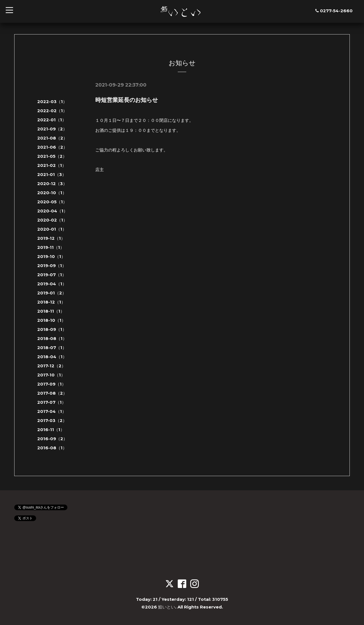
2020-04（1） (52, 211)
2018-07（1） (52, 348)
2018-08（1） (52, 338)
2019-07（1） (52, 275)
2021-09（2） (52, 129)
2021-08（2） (52, 138)
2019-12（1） (51, 238)
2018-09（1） (52, 329)
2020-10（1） (52, 193)
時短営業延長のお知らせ (127, 100)
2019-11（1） (51, 247)
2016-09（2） (52, 439)
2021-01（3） (52, 174)
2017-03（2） (52, 420)
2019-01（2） (52, 293)
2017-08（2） (52, 393)
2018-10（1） (51, 320)
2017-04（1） (52, 411)
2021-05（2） (52, 156)
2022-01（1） (52, 120)
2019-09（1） (52, 266)
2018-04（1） (52, 357)
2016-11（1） (51, 430)
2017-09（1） (52, 384)
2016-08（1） (52, 448)
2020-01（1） (52, 229)
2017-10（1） (51, 375)
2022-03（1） (52, 102)
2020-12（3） (52, 184)
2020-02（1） (52, 220)
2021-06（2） (52, 147)
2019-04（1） (52, 284)
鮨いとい (167, 607)
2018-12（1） (51, 302)
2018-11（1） (51, 311)
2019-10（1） (51, 256)
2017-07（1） (52, 402)
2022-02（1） (52, 111)
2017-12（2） (51, 366)
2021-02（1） (52, 165)
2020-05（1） (52, 202)
